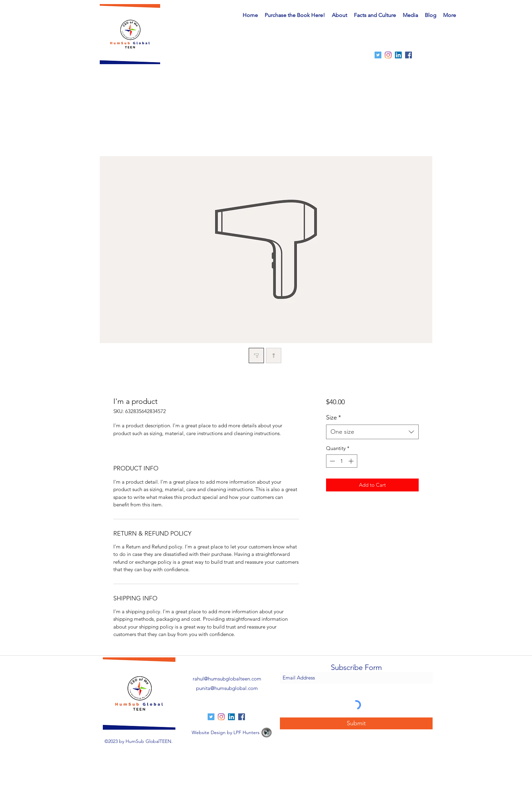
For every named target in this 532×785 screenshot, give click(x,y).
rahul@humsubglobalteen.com (227, 679)
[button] (375, 15)
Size (334, 417)
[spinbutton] (341, 461)
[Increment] (352, 461)
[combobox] (372, 432)
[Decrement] (332, 461)
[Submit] (356, 723)
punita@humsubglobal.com (227, 688)
